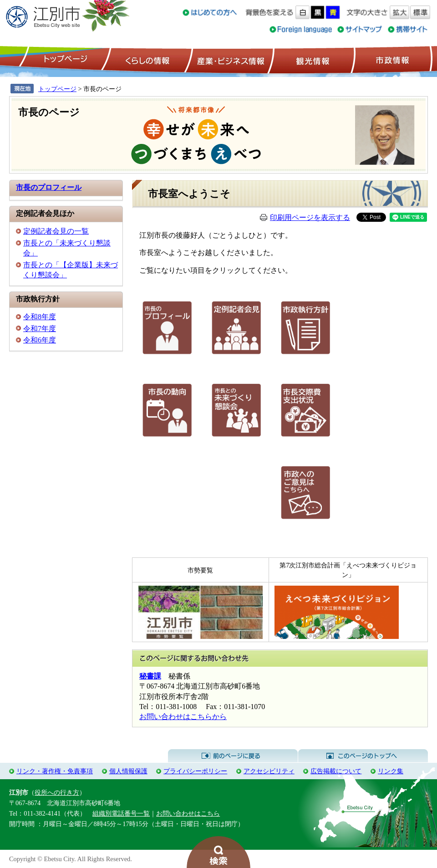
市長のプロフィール (49, 187)
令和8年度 (40, 317)
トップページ (64, 60)
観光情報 (312, 60)
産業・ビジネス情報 (229, 60)
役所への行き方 (57, 792)
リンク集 (391, 771)
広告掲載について (336, 771)
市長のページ (49, 112)
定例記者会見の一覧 (56, 231)
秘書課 (150, 676)
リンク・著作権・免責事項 (55, 771)
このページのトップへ (363, 756)
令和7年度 (40, 329)
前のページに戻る (233, 756)
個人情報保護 (128, 771)
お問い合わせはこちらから (183, 717)
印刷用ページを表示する (310, 217)
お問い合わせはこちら (188, 813)
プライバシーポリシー (195, 771)
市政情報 (391, 60)
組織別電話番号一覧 (121, 813)
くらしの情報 (147, 60)
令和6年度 (40, 340)
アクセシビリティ (269, 771)
